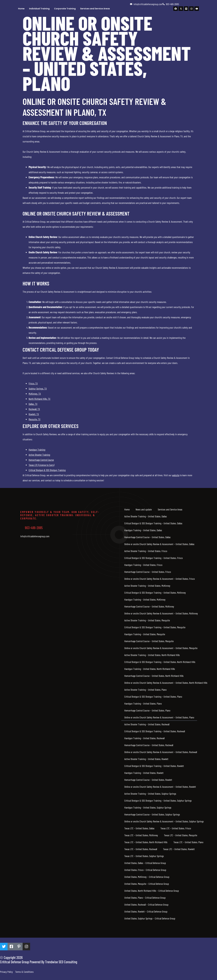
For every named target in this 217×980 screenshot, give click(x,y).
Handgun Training (37, 450)
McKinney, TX (35, 394)
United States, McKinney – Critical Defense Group (147, 877)
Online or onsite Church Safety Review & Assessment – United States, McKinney (161, 613)
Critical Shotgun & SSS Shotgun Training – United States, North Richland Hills (160, 662)
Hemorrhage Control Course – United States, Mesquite (149, 641)
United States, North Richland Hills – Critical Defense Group (152, 891)
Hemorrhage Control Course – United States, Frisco (148, 572)
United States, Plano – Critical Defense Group (145, 898)
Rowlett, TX (34, 414)
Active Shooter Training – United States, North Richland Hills (152, 655)
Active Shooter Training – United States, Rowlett (146, 759)
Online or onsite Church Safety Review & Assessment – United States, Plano (159, 717)
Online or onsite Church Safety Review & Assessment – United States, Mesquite (161, 648)
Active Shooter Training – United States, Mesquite (147, 620)
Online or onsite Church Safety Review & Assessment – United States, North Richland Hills (166, 683)
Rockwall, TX (34, 409)
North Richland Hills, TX (39, 399)
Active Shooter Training (39, 455)
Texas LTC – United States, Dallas (139, 828)
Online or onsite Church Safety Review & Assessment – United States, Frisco (160, 579)
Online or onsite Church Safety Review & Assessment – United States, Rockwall (161, 752)
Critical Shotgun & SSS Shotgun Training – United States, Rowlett (154, 766)
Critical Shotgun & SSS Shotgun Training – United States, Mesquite (155, 627)
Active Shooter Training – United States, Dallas (146, 516)
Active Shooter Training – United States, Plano (145, 690)
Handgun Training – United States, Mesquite (145, 634)
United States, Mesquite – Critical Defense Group (147, 884)
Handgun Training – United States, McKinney (145, 599)
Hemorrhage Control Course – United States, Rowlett (148, 780)
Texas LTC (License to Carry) (42, 465)
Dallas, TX (33, 404)
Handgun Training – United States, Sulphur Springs (148, 807)
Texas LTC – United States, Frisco (176, 828)
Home (21, 9)
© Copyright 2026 (11, 957)
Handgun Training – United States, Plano (143, 703)
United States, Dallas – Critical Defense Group (145, 863)
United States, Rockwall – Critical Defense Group (146, 904)
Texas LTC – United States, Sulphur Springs (144, 856)
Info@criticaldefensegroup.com (35, 536)
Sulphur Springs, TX (38, 389)
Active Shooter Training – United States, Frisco (146, 551)
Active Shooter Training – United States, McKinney (147, 586)
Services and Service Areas (95, 9)
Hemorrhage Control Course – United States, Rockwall (149, 745)
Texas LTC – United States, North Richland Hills (146, 842)
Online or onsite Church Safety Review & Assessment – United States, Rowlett (160, 787)
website (176, 475)
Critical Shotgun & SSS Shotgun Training (47, 470)
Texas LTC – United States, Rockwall (141, 849)
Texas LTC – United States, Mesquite (181, 835)
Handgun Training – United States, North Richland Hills (150, 669)
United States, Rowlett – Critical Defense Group (146, 911)
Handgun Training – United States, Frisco (143, 565)
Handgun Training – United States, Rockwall (144, 738)
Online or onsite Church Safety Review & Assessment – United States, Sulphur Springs (164, 821)
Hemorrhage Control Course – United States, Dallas (147, 537)
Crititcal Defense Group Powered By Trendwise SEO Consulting (39, 962)
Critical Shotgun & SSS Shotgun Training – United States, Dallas (153, 523)
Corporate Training (65, 9)
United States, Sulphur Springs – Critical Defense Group (150, 918)
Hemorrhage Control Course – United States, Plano (147, 710)
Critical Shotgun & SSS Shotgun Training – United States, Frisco (153, 558)
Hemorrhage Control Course (41, 460)
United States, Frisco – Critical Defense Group (145, 870)
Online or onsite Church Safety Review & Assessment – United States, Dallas (159, 544)
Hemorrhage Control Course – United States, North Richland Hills (154, 676)
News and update (144, 509)
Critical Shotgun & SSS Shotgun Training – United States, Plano (153, 697)
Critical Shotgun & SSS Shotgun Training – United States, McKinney (155, 593)
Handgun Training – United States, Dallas (143, 530)
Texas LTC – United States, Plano (188, 842)
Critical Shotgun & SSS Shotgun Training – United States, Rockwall (155, 731)
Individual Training (39, 9)
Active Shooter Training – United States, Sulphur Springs (150, 794)
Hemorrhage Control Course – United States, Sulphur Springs (152, 814)
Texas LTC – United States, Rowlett (179, 849)
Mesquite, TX (35, 419)
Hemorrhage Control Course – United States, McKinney (149, 606)
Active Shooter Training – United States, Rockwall (147, 724)
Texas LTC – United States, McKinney (141, 835)
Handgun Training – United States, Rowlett (144, 773)
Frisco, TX (33, 383)
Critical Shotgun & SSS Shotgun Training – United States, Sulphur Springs (158, 801)
